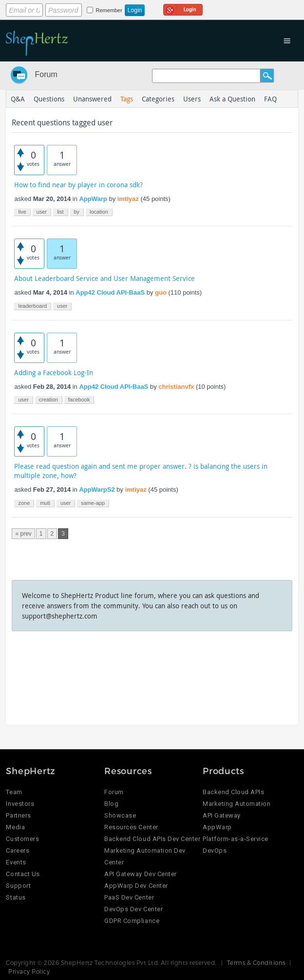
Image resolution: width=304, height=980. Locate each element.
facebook (79, 400)
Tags (127, 99)
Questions (49, 99)
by (77, 212)
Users (192, 99)
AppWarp (93, 199)
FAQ (270, 99)
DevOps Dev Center (133, 909)
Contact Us (23, 874)
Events (16, 862)
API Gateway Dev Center (140, 874)
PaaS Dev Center (129, 897)
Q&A (18, 99)
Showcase (120, 815)
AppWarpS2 (97, 490)
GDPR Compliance (132, 921)
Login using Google (183, 8)
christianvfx (176, 387)
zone (24, 503)
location (99, 212)
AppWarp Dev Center (136, 886)
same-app (93, 503)
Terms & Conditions (256, 962)
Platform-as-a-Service (236, 839)
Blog (111, 804)
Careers (18, 850)
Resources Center (131, 827)
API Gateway (222, 815)
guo (161, 292)
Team (14, 792)
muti (45, 503)
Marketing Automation (237, 804)
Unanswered (92, 99)
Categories (158, 99)
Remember (109, 10)
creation (48, 400)
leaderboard (32, 306)
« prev (23, 534)
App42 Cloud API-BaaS (110, 292)
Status (16, 897)
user (42, 212)
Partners (18, 815)
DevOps (215, 850)
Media (15, 827)
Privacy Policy (29, 971)
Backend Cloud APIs (233, 792)
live (22, 212)
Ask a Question (232, 99)
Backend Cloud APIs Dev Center (152, 839)
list (60, 212)
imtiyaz (128, 199)
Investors (20, 804)
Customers (22, 839)
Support (18, 886)
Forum (46, 74)
